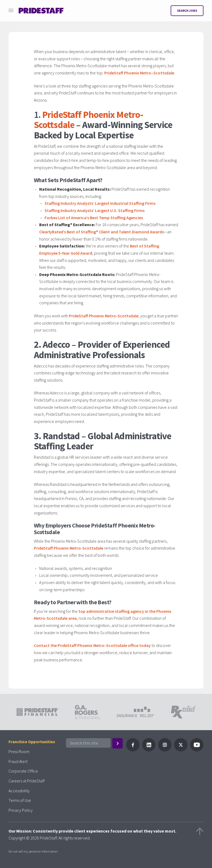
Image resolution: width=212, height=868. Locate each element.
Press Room (19, 751)
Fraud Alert (18, 761)
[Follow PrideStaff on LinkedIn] (149, 750)
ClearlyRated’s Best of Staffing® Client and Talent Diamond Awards (101, 232)
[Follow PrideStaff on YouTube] (197, 750)
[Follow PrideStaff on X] (181, 750)
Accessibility (19, 791)
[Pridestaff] (42, 11)
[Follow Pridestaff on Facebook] (133, 750)
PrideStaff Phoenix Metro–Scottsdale (139, 73)
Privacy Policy (21, 810)
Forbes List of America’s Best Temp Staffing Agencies (94, 218)
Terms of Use (20, 800)
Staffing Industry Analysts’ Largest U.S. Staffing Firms (95, 210)
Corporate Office (23, 771)
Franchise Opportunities (32, 742)
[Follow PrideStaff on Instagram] (165, 750)
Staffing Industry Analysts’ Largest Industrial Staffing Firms (100, 203)
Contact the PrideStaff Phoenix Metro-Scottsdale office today (92, 645)
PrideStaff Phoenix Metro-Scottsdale (104, 316)
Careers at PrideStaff (27, 781)
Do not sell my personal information (33, 851)
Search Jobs (187, 11)
